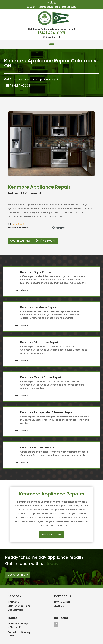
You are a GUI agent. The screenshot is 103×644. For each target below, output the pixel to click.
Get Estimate (69, 7)
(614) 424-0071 (51, 33)
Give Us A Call (62, 602)
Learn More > (21, 290)
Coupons (31, 7)
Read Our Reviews (18, 227)
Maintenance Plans (49, 7)
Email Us (59, 606)
